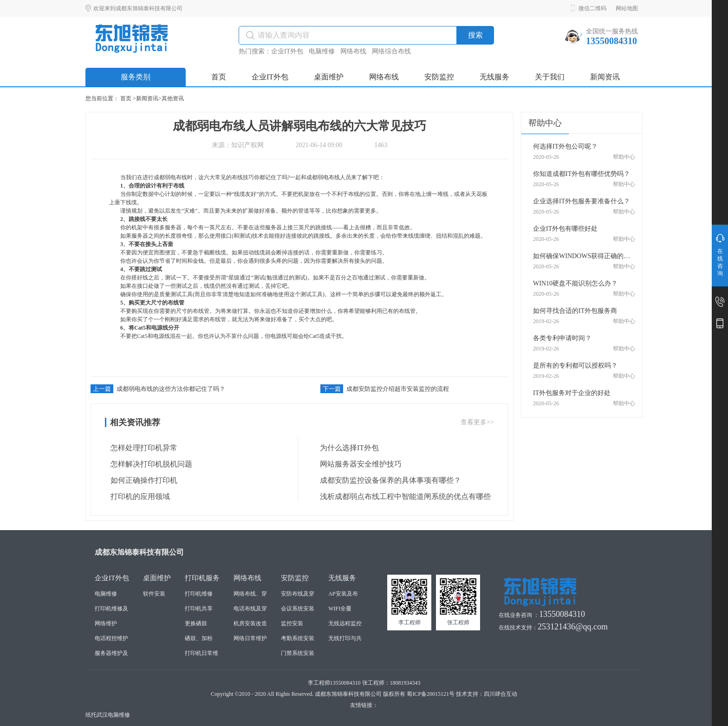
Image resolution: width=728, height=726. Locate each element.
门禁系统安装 (298, 653)
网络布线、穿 (250, 594)
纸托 (91, 715)
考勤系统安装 (298, 638)
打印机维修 (199, 594)
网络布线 (353, 51)
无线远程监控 (345, 623)
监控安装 (292, 623)
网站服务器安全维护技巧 (358, 464)
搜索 (475, 35)
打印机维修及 (111, 609)
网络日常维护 (250, 638)
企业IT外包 (287, 51)
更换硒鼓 (196, 623)
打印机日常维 (201, 653)
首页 (126, 98)
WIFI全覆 (340, 609)
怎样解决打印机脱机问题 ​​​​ (149, 464)
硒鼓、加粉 (199, 638)
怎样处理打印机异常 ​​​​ (142, 448)
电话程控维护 (111, 638)
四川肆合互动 (500, 694)
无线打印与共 (345, 638)
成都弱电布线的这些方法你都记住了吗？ (158, 389)
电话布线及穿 (250, 609)
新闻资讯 (147, 98)
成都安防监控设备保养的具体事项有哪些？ (388, 480)
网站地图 (627, 8)
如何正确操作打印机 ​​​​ (142, 480)
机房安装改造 (250, 623)
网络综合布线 (391, 51)
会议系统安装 (298, 609)
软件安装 (154, 594)
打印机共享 (199, 609)
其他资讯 (173, 98)
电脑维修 (322, 51)
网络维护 (106, 623)
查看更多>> (477, 422)
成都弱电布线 (170, 177)
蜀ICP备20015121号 (431, 694)
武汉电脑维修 (113, 715)
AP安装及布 (343, 594)
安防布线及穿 (298, 594)
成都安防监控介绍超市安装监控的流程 (385, 389)
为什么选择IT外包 (347, 448)
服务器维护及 (111, 653)
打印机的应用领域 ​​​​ (138, 497)
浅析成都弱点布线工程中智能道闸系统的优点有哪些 (403, 497)
